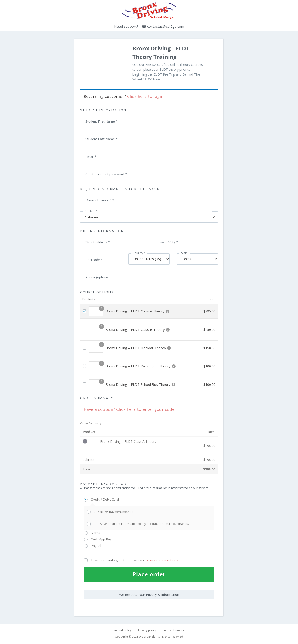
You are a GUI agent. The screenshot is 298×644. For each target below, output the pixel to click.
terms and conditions (162, 560)
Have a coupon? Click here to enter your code (129, 409)
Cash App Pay (107, 539)
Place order (149, 575)
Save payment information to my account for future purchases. (144, 524)
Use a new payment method (113, 512)
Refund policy (123, 631)
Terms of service (173, 631)
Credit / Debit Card (110, 499)
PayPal (102, 546)
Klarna (101, 533)
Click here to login (145, 96)
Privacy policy (147, 631)
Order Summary (91, 423)
